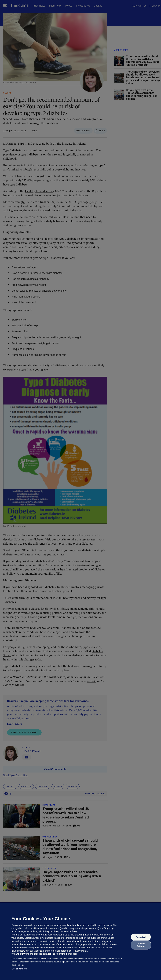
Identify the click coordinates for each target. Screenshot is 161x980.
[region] (80, 942)
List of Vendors (19, 969)
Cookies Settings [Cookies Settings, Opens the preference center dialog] (141, 945)
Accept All (141, 937)
